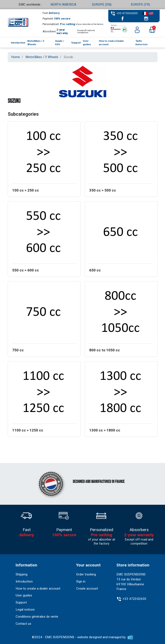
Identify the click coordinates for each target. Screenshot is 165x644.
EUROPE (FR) (140, 4)
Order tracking (86, 574)
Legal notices (25, 610)
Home (16, 57)
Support (21, 602)
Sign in (81, 581)
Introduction (24, 581)
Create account (87, 589)
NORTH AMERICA (63, 4)
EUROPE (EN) (102, 4)
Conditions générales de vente (37, 617)
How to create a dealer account (38, 589)
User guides (24, 595)
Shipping (22, 574)
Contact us (23, 624)
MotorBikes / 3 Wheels (42, 57)
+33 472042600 (127, 13)
